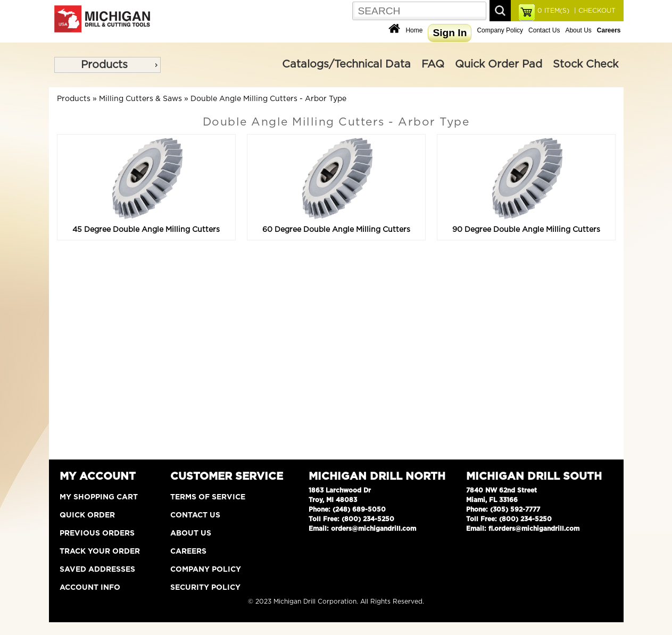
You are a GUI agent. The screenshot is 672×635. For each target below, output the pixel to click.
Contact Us (544, 30)
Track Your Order (100, 552)
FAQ (433, 64)
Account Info (90, 588)
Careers (188, 552)
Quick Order (87, 515)
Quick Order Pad (499, 64)
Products (104, 65)
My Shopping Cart (99, 497)
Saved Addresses (97, 570)
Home (414, 30)
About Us (578, 30)
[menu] (107, 65)
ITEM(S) (553, 11)
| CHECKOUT (594, 11)
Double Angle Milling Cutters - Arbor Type (268, 99)
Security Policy (205, 588)
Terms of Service (208, 497)
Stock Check (586, 64)
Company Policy (500, 30)
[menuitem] (107, 65)
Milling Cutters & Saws (140, 99)
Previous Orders (97, 533)
